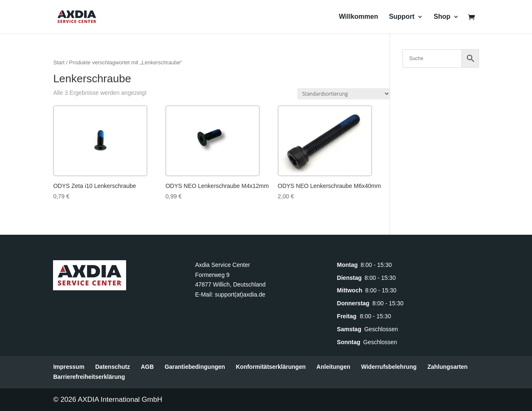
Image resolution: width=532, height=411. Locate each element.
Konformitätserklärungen (271, 367)
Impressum (69, 367)
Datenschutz (113, 367)
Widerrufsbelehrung (389, 367)
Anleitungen (333, 367)
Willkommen (358, 17)
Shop (442, 17)
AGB (147, 367)
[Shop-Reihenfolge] (344, 94)
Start (59, 62)
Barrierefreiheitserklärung (89, 377)
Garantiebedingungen (195, 367)
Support (402, 17)
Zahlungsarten (447, 367)
